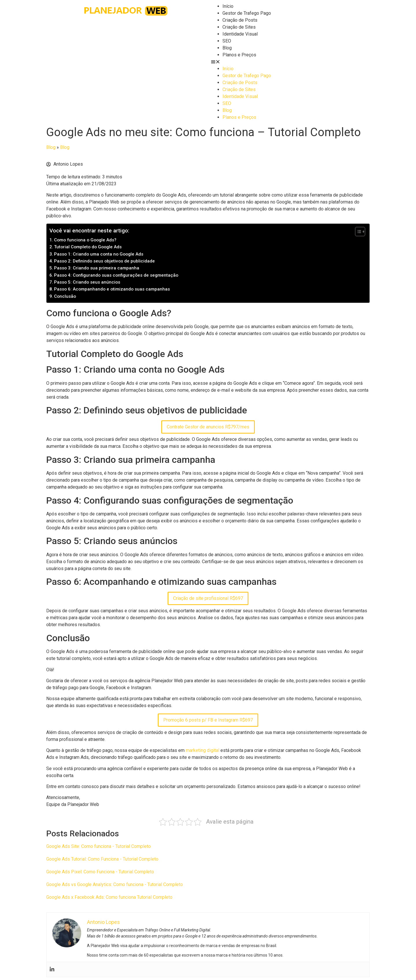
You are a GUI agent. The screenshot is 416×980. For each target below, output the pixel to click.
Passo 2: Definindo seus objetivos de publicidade (104, 261)
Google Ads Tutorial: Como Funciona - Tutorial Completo (102, 859)
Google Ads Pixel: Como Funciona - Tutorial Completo (100, 872)
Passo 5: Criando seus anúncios (87, 282)
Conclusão (65, 296)
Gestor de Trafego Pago (247, 13)
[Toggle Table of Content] (357, 232)
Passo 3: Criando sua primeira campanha (97, 268)
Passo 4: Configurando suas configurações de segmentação (116, 275)
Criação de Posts (240, 20)
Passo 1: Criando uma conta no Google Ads (99, 254)
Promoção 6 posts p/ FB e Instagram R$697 (208, 720)
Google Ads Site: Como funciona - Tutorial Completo (99, 846)
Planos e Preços (239, 55)
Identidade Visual (240, 34)
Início (228, 6)
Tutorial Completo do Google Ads (88, 247)
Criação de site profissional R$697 (208, 598)
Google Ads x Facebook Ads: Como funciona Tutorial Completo (109, 897)
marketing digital (203, 750)
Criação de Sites (239, 27)
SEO (227, 41)
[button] (290, 62)
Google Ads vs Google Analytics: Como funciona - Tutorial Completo (115, 884)
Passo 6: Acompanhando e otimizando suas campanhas (112, 289)
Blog (227, 48)
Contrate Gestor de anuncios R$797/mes (208, 427)
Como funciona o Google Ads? (85, 240)
